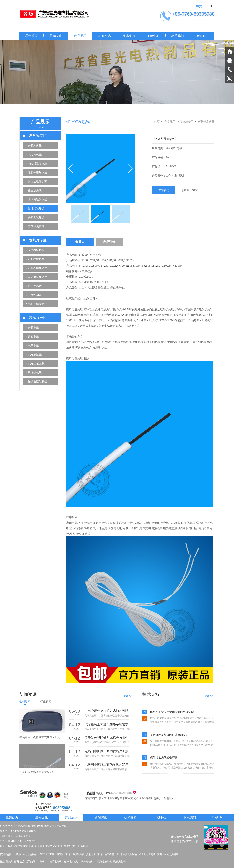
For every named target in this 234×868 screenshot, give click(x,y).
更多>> (128, 696)
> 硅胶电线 (32, 328)
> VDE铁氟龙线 (35, 364)
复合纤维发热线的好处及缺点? (169, 735)
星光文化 (56, 36)
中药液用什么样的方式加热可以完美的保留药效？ (109, 711)
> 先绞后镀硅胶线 (36, 381)
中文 (199, 6)
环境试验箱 (78, 854)
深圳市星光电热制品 (26, 854)
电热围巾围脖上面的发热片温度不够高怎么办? (109, 765)
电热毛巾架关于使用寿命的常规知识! (172, 712)
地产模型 (109, 854)
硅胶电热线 (56, 862)
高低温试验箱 (64, 854)
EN (210, 6)
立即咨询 (164, 190)
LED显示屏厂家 (47, 854)
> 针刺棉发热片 (35, 259)
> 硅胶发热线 (34, 146)
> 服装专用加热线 (36, 173)
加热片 (43, 862)
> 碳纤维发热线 (35, 208)
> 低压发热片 (34, 286)
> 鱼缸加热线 (34, 190)
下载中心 (153, 36)
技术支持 (129, 36)
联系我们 (178, 36)
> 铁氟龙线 (32, 337)
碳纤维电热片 (88, 862)
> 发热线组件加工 (36, 181)
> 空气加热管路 (35, 226)
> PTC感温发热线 (36, 164)
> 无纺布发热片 (35, 250)
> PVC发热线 (34, 155)
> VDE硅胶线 (34, 355)
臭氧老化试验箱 (94, 854)
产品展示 (80, 36)
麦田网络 (62, 826)
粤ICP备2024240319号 (23, 831)
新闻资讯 (105, 36)
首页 (157, 122)
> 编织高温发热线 (36, 199)
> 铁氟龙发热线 (35, 217)
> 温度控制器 (34, 295)
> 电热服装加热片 (36, 277)
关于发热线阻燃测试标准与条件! (107, 738)
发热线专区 (187, 122)
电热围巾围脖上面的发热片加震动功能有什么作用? (109, 751)
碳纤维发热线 (206, 122)
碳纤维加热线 (105, 862)
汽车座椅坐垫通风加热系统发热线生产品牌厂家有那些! (109, 724)
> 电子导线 (32, 346)
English (202, 36)
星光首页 (31, 36)
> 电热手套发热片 (36, 304)
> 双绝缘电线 (34, 373)
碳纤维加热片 (71, 862)
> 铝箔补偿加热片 (36, 268)
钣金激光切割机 (147, 854)
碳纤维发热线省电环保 (164, 757)
